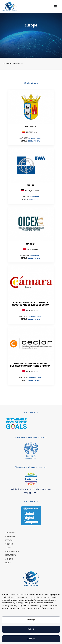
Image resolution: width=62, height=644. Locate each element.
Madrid (30, 244)
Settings (31, 620)
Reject (31, 629)
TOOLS (8, 548)
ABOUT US (10, 533)
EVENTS (9, 540)
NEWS (8, 563)
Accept (31, 639)
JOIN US (9, 559)
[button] (55, 6)
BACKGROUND (12, 551)
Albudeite (30, 127)
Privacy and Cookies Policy (43, 608)
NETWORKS (11, 555)
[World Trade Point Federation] (10, 7)
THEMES (9, 544)
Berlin (30, 185)
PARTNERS (10, 536)
